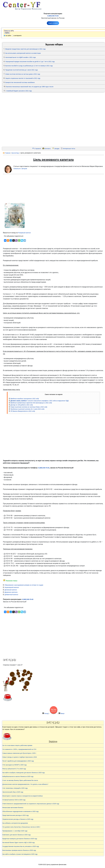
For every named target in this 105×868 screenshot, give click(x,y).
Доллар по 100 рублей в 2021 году (22, 405)
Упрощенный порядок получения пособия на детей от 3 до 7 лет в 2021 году (30, 62)
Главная (8, 153)
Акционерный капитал (12, 587)
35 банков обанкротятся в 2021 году (23, 411)
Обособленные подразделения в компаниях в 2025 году (21, 811)
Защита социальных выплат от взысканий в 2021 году (23, 78)
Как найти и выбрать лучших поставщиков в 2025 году (20, 854)
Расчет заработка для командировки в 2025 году (18, 761)
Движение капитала (11, 592)
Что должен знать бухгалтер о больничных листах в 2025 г (21, 827)
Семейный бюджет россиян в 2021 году (19, 91)
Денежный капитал (11, 590)
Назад (46, 713)
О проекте (38, 149)
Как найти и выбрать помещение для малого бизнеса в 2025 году (24, 773)
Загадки (57, 149)
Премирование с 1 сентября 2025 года (15, 831)
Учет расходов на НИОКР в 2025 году (15, 765)
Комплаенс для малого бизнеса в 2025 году (17, 835)
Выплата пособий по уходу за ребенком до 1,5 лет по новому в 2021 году (29, 66)
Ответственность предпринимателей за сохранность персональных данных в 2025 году (31, 804)
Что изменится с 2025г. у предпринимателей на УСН (19, 749)
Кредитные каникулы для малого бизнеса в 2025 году (20, 839)
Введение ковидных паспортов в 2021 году (25, 399)
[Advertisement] (14, 120)
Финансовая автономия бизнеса (13, 808)
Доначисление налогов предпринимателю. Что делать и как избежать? (25, 784)
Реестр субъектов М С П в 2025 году (14, 769)
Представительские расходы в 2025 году (16, 815)
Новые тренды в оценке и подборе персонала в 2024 (20, 757)
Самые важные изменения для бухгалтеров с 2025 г (19, 753)
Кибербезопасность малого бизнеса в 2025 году (18, 776)
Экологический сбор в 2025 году (13, 792)
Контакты (48, 149)
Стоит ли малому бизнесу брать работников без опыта (20, 780)
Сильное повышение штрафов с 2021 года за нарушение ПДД (39, 401)
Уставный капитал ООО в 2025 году (14, 800)
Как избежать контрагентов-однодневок (15, 823)
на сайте (8, 36)
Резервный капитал (24, 233)
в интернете (18, 36)
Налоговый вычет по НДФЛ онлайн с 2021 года (20, 57)
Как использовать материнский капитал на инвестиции (23, 53)
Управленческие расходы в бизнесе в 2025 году (18, 819)
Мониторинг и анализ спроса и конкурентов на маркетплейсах (23, 796)
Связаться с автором (20, 169)
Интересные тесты (69, 149)
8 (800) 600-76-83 (53, 16)
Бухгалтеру (15, 153)
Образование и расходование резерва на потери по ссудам (24, 585)
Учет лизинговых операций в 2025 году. (15, 788)
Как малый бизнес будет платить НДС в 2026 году (19, 843)
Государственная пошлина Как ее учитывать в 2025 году (21, 846)
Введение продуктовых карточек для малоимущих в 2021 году (25, 49)
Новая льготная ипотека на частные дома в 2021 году (23, 74)
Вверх (63, 713)
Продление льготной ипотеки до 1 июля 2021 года (21, 70)
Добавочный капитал (11, 595)
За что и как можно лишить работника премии (17, 745)
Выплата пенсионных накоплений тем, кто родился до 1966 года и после (30, 87)
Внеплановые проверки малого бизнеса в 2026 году (19, 850)
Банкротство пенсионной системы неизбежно (20, 82)
